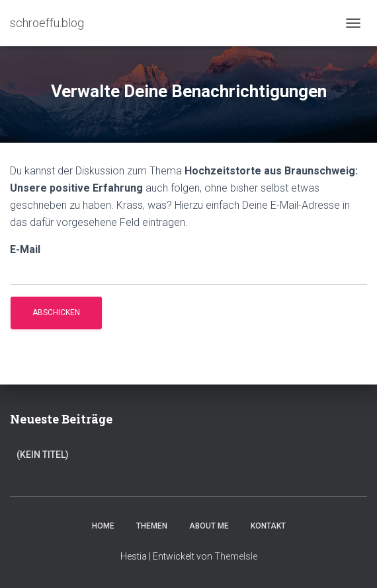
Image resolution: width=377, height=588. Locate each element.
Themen (152, 526)
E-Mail (25, 249)
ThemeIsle (236, 556)
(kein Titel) (43, 455)
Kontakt (268, 526)
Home (103, 526)
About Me (209, 526)
